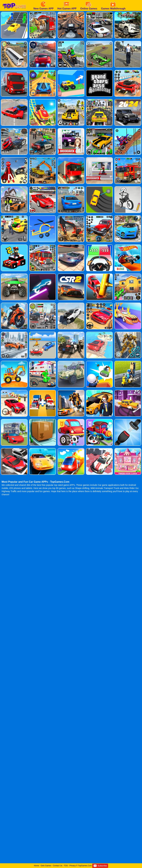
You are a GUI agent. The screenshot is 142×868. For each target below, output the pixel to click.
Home (36, 866)
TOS (66, 866)
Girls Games (46, 866)
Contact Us (58, 866)
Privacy (72, 866)
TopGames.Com (85, 866)
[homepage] (14, 1)
